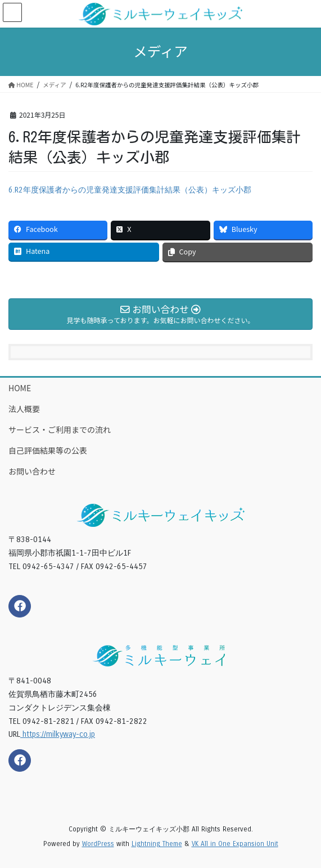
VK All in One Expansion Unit (235, 844)
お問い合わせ (32, 471)
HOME (20, 388)
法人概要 (24, 409)
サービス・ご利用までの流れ (60, 429)
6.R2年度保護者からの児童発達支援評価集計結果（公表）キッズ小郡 (130, 190)
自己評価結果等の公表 (48, 450)
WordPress (98, 844)
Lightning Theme (157, 844)
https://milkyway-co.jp (58, 734)
